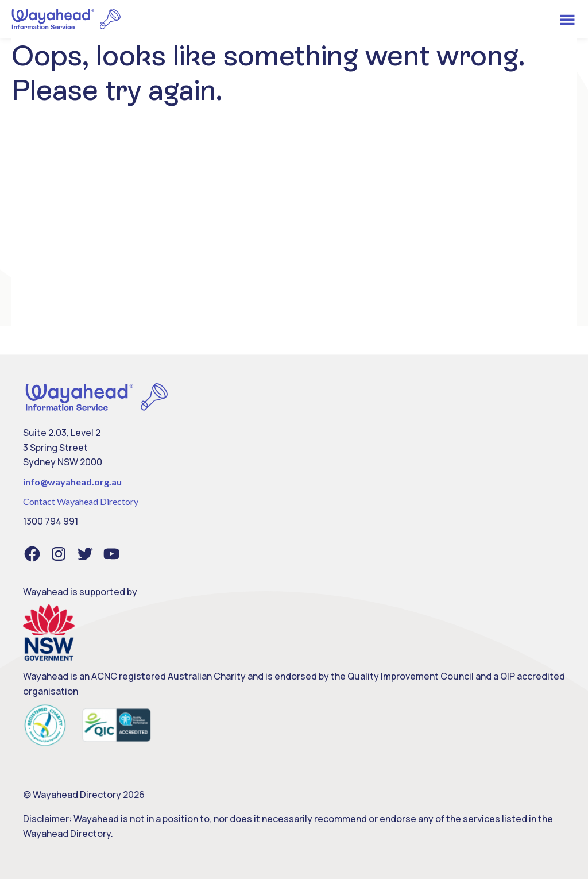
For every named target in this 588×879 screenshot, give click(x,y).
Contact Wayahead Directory (81, 501)
